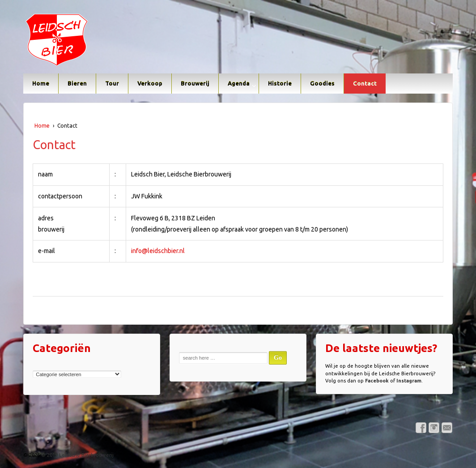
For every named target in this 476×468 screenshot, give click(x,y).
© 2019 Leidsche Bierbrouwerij (77, 455)
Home (41, 83)
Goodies (322, 83)
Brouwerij (195, 83)
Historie (280, 83)
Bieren (77, 83)
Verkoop (150, 83)
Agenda (239, 83)
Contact (365, 83)
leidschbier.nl (166, 251)
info (136, 251)
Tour (112, 83)
